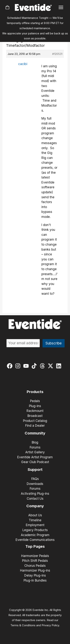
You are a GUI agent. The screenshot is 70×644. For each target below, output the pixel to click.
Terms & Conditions (23, 625)
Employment (35, 525)
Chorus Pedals (35, 566)
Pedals (35, 401)
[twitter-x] (51, 366)
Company (35, 506)
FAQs (35, 479)
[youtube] (27, 366)
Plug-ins (35, 406)
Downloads (35, 484)
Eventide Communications (35, 540)
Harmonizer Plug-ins (35, 570)
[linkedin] (60, 366)
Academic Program (35, 535)
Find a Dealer (35, 426)
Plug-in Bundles (35, 580)
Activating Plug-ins (35, 494)
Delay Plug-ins (35, 575)
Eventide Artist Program (35, 457)
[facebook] (10, 366)
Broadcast (35, 416)
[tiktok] (35, 366)
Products (35, 392)
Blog (35, 442)
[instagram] (19, 366)
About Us (35, 515)
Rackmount (35, 411)
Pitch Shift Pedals (35, 561)
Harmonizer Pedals (35, 556)
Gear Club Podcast (35, 462)
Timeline (35, 520)
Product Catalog (35, 421)
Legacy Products (35, 530)
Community (35, 433)
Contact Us (35, 499)
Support (35, 470)
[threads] (43, 366)
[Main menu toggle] (61, 7)
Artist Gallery (35, 452)
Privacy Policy (50, 625)
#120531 (57, 54)
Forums (35, 447)
